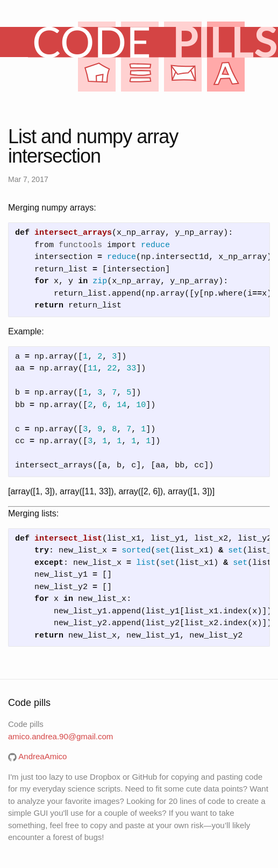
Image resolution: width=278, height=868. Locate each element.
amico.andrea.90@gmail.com (60, 736)
